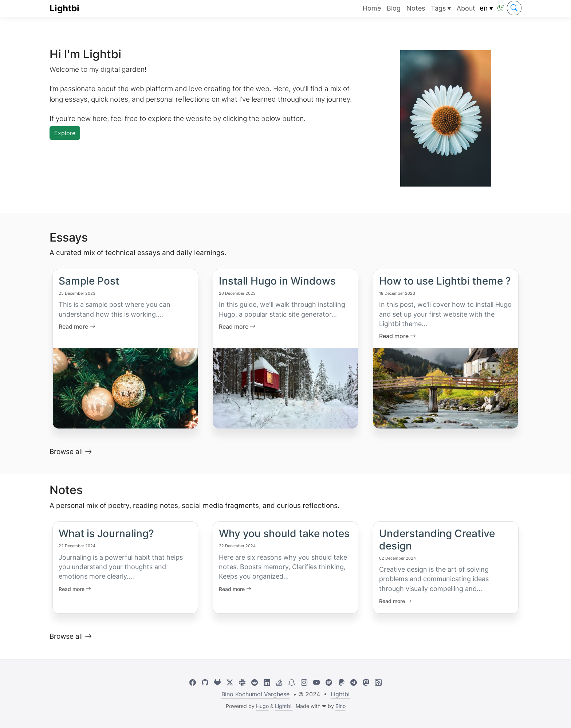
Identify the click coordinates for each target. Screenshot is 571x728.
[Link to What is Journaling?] (125, 554)
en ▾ (486, 8)
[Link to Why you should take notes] (285, 554)
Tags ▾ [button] (441, 8)
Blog (394, 8)
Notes (416, 8)
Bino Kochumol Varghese (255, 694)
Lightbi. (284, 706)
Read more (75, 589)
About (466, 8)
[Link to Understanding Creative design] (446, 561)
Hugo (262, 706)
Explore (65, 133)
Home (372, 8)
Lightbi (64, 8)
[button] (501, 8)
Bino (340, 706)
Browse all (71, 451)
